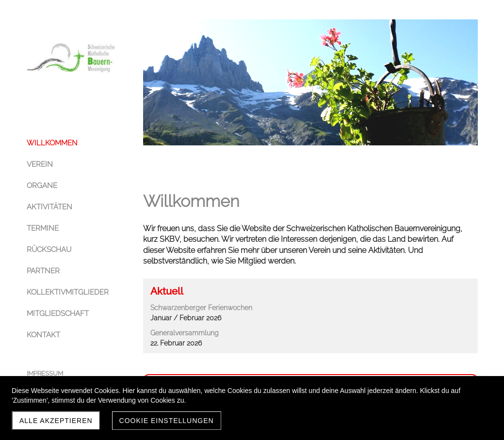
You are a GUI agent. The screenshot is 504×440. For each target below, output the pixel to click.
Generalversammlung (185, 333)
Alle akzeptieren (56, 421)
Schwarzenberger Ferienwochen (201, 308)
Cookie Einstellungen (167, 421)
